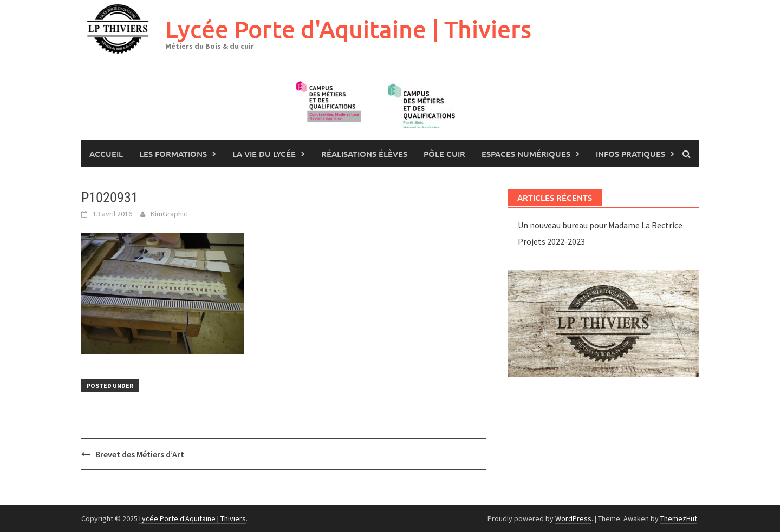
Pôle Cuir (444, 154)
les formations (173, 154)
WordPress (573, 518)
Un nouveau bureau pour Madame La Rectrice (600, 225)
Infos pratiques (630, 154)
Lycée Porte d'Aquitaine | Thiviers (348, 29)
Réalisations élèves (364, 154)
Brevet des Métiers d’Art (140, 454)
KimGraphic (169, 214)
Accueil (106, 154)
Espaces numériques (526, 154)
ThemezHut (679, 518)
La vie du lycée (264, 154)
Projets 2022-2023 (551, 241)
